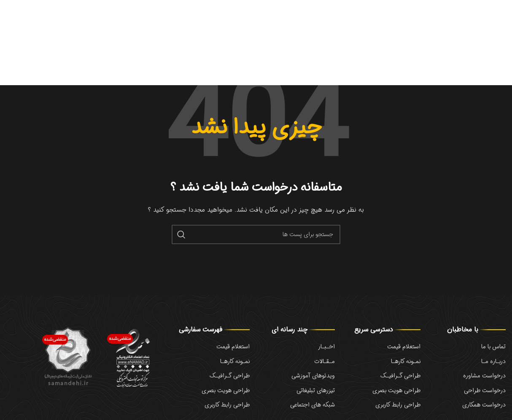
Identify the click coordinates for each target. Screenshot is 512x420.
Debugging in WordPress (374, 28)
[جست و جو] (256, 238)
